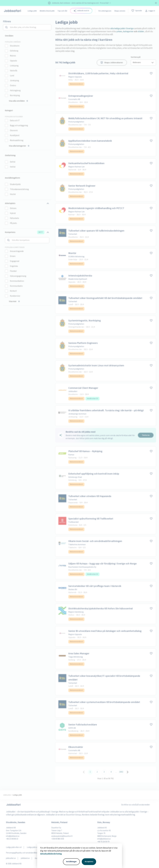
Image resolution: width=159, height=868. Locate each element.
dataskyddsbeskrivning (51, 854)
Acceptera (89, 862)
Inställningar (71, 862)
